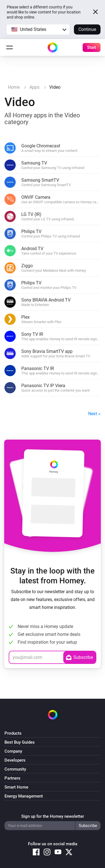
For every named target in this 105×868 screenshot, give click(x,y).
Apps (34, 87)
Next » (94, 414)
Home (14, 87)
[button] (38, 29)
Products (13, 733)
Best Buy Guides (20, 742)
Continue (87, 29)
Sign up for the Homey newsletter (53, 816)
